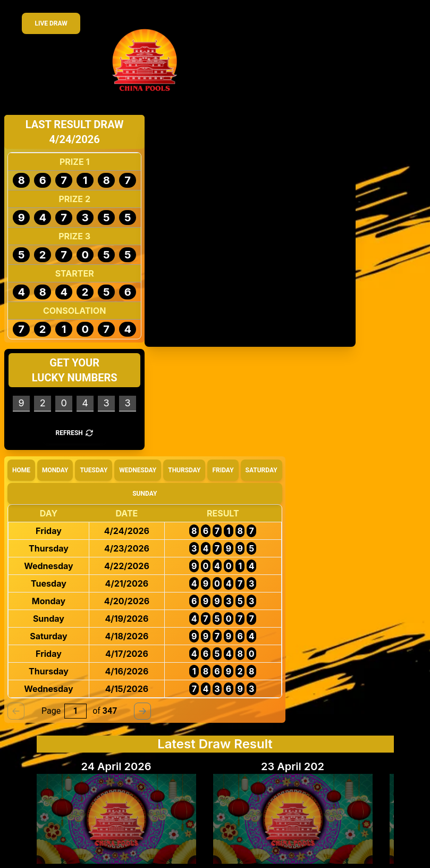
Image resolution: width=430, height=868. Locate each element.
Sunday (145, 494)
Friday (223, 470)
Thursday (184, 470)
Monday (55, 470)
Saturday (262, 470)
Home (21, 470)
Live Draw (51, 23)
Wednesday (138, 470)
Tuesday (94, 470)
